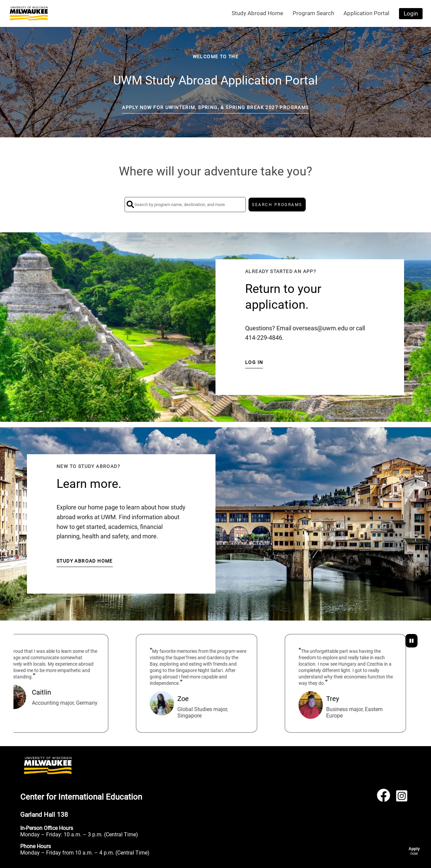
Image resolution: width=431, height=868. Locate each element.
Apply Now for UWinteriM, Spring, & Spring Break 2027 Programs (215, 107)
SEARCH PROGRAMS (277, 205)
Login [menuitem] (411, 13)
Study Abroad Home (85, 561)
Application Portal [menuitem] (366, 13)
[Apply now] (414, 851)
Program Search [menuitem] (313, 13)
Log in (254, 362)
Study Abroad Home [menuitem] (257, 13)
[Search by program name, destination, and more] (185, 205)
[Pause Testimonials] (411, 641)
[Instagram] (402, 798)
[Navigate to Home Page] (29, 13)
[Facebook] (384, 798)
